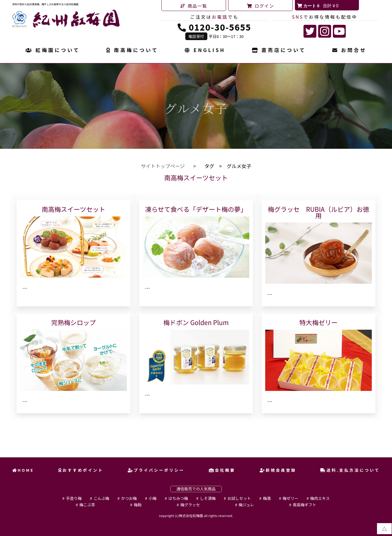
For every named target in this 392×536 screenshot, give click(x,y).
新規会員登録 (278, 470)
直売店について (279, 51)
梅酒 (267, 498)
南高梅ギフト (305, 505)
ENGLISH (205, 51)
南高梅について (132, 51)
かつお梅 (129, 498)
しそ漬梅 (208, 498)
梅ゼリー (290, 498)
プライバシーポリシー (156, 470)
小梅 (153, 498)
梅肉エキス (320, 498)
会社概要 (222, 470)
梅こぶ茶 (87, 505)
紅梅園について (53, 51)
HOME (23, 470)
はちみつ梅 (178, 498)
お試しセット (239, 498)
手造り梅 (74, 498)
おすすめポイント (81, 470)
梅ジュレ (246, 505)
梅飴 (138, 505)
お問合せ (349, 51)
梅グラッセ (190, 505)
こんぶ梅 (101, 498)
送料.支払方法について (350, 470)
